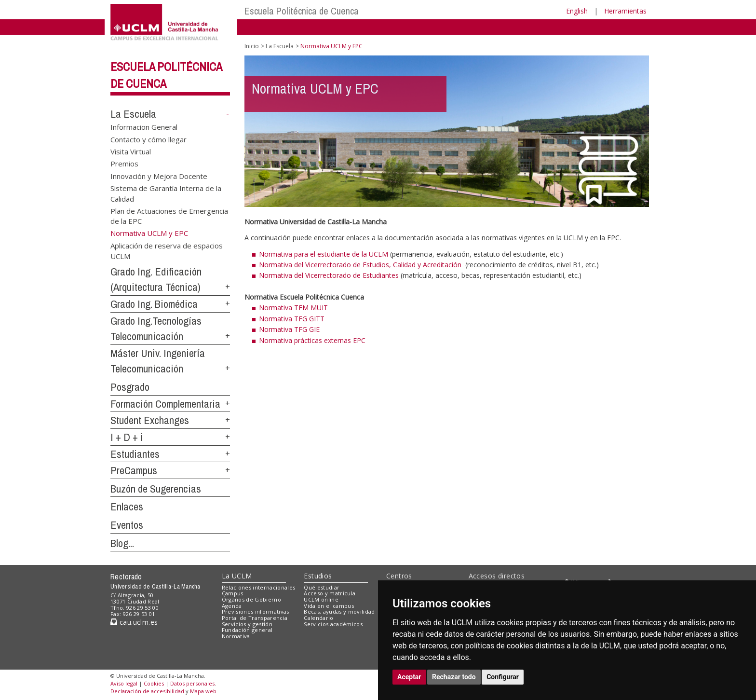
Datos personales (192, 683)
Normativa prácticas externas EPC (312, 340)
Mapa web (203, 691)
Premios (124, 164)
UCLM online (321, 599)
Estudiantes (135, 454)
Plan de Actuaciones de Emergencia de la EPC (169, 216)
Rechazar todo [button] (454, 677)
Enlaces (127, 507)
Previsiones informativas (256, 611)
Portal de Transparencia (255, 618)
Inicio (252, 46)
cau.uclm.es (134, 622)
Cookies (154, 683)
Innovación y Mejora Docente (159, 176)
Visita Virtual (131, 151)
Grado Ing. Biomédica (154, 304)
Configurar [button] (503, 677)
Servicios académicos (333, 624)
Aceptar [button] (409, 677)
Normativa (236, 636)
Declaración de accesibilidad (147, 691)
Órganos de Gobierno (251, 599)
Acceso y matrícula (330, 593)
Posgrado (130, 387)
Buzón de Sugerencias (156, 489)
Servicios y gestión (247, 624)
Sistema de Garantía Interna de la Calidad (166, 193)
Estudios (318, 576)
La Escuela (133, 114)
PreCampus (134, 470)
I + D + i (127, 437)
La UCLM (237, 576)
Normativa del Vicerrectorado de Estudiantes (329, 275)
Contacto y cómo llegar (148, 139)
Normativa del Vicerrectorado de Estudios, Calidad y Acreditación (361, 265)
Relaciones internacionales (259, 587)
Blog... (122, 543)
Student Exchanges (150, 420)
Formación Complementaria (165, 404)
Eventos (127, 525)
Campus (233, 593)
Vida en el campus (329, 606)
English (577, 11)
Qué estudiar (322, 587)
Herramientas (625, 11)
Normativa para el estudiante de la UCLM (324, 254)
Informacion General (144, 127)
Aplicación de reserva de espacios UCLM (167, 251)
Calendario (318, 618)
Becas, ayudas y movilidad (339, 611)
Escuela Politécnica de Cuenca (302, 11)
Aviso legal (124, 683)
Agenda (232, 606)
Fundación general (247, 630)
